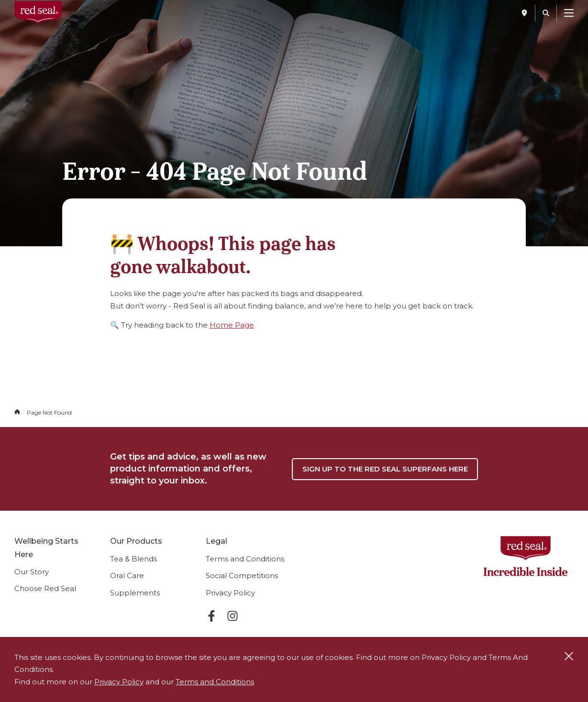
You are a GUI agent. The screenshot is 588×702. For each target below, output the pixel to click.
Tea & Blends (133, 559)
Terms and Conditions (245, 559)
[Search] (546, 13)
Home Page (232, 325)
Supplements (135, 593)
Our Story (32, 572)
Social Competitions (242, 576)
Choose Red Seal (45, 588)
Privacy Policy (230, 593)
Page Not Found (49, 412)
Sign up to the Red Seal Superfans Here (385, 469)
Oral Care (127, 576)
